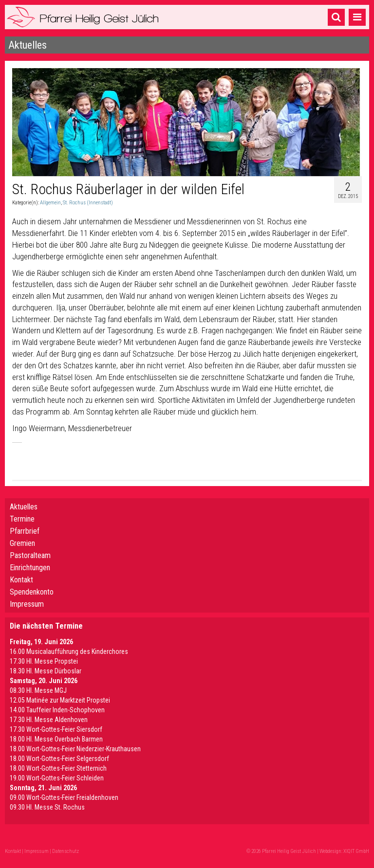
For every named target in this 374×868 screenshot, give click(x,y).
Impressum (27, 604)
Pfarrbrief (25, 531)
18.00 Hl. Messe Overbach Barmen (56, 739)
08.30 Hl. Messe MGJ (38, 690)
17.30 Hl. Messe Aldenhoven (49, 720)
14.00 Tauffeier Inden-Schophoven (57, 710)
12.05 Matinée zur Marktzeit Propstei (60, 700)
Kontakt (21, 580)
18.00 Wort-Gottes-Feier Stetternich (58, 768)
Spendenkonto (32, 592)
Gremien (22, 543)
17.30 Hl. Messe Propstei (44, 661)
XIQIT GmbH (356, 851)
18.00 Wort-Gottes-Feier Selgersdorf (59, 759)
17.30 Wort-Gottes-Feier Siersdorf (56, 729)
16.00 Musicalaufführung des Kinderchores (69, 651)
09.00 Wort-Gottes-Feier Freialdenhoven (64, 797)
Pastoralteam (30, 555)
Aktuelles (24, 507)
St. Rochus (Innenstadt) (88, 203)
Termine (22, 519)
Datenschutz (65, 851)
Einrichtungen (30, 568)
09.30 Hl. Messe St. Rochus (47, 807)
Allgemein (50, 203)
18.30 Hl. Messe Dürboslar (46, 671)
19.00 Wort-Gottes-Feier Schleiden (57, 778)
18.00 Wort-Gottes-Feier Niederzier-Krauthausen (75, 749)
